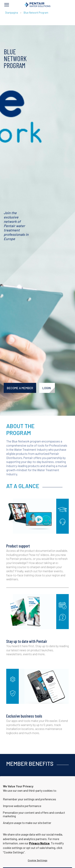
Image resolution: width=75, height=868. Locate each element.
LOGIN (47, 388)
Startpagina (12, 13)
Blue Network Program (36, 13)
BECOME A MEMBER (20, 388)
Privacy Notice (39, 848)
